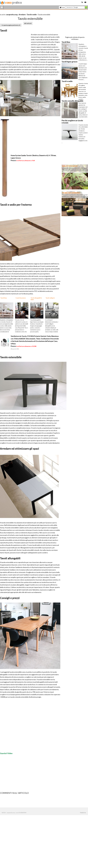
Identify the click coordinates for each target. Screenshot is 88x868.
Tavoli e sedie (32, 15)
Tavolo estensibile (11, 357)
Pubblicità (83, 813)
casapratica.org (12, 15)
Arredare (22, 15)
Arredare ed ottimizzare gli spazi (20, 449)
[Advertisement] (21, 12)
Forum (62, 7)
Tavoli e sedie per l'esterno (16, 205)
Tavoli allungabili (10, 558)
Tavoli (4, 30)
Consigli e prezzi (10, 598)
